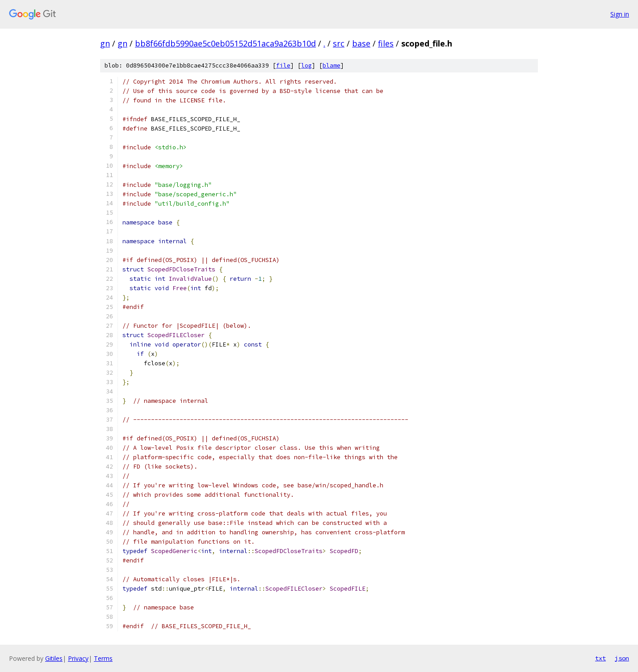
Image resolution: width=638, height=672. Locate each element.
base (361, 43)
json (622, 658)
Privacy (78, 658)
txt (600, 658)
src (339, 43)
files (386, 43)
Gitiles (54, 658)
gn (105, 43)
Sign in (620, 14)
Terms (103, 658)
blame (332, 66)
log (306, 66)
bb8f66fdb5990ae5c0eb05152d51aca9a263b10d (225, 43)
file (283, 66)
